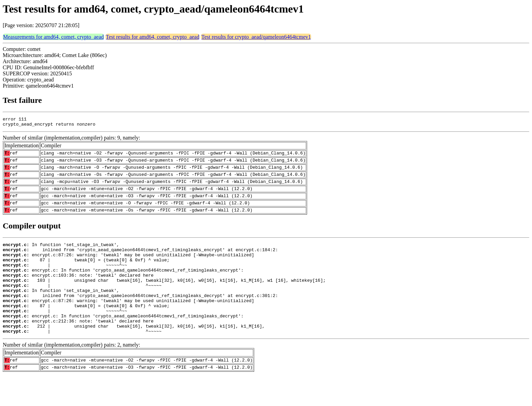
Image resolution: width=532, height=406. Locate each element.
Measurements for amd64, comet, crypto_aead (53, 37)
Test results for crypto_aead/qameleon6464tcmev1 (256, 37)
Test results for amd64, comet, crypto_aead (153, 37)
